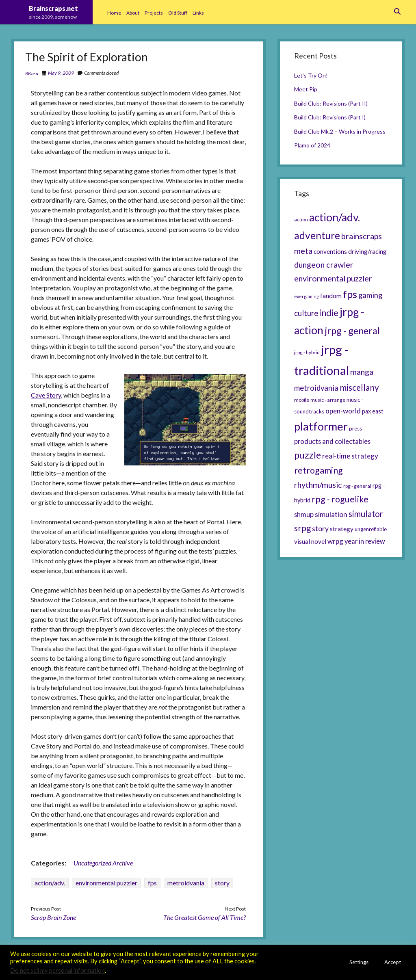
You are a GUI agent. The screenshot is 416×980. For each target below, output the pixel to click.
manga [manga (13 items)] (362, 372)
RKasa (32, 73)
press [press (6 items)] (355, 428)
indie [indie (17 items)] (329, 313)
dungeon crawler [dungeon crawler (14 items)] (324, 264)
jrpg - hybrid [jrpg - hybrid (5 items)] (307, 352)
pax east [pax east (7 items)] (373, 411)
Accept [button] (393, 962)
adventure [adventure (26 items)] (317, 235)
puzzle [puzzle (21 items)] (308, 455)
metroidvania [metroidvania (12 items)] (316, 388)
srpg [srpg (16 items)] (302, 528)
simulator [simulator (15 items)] (366, 514)
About (133, 13)
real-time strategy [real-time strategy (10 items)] (350, 456)
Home (114, 13)
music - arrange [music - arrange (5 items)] (328, 400)
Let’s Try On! (311, 75)
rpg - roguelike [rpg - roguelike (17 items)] (340, 499)
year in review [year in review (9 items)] (365, 541)
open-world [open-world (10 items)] (343, 411)
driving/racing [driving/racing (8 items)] (367, 251)
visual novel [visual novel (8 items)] (310, 541)
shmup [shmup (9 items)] (304, 514)
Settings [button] (359, 962)
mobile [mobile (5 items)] (302, 400)
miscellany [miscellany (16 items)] (359, 387)
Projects (154, 13)
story (222, 883)
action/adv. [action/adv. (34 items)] (335, 217)
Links (198, 13)
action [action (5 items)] (301, 220)
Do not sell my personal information (57, 970)
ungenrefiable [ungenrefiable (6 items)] (371, 529)
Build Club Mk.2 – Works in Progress (340, 131)
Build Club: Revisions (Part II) (331, 103)
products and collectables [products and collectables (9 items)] (332, 441)
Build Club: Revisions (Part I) (330, 117)
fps (152, 883)
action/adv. (50, 883)
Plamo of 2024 (312, 145)
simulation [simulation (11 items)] (331, 514)
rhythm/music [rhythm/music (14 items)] (318, 485)
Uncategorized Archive (103, 863)
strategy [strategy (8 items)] (342, 529)
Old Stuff (178, 13)
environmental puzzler (106, 883)
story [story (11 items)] (320, 528)
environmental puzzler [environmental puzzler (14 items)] (333, 278)
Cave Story (46, 395)
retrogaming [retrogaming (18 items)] (318, 470)
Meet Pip (306, 89)
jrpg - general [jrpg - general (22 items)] (352, 331)
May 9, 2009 (61, 73)
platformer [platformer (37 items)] (321, 426)
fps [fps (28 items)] (350, 294)
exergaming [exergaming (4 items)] (307, 296)
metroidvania (186, 883)
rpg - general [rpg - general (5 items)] (357, 486)
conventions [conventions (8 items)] (330, 251)
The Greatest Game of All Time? (205, 917)
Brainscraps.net (53, 8)
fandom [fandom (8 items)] (331, 296)
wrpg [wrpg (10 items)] (335, 541)
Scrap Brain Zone (53, 917)
